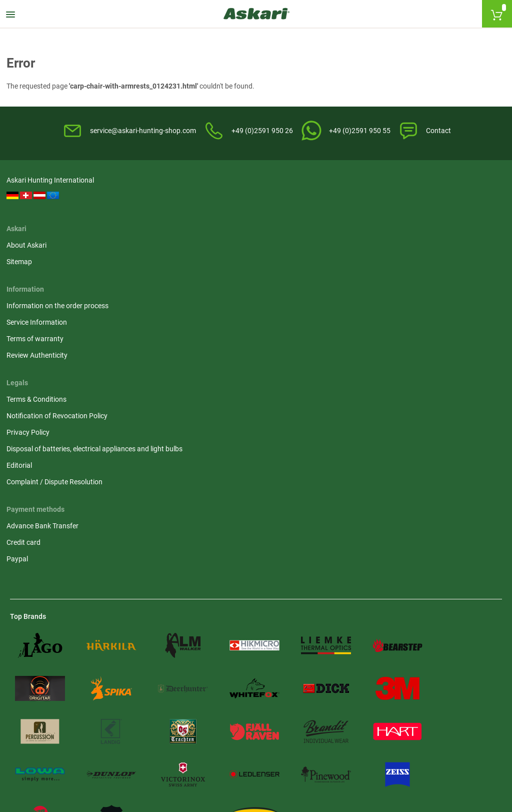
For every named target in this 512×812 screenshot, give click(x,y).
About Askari (156, 192)
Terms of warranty (290, 225)
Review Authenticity (292, 242)
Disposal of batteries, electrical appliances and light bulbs (435, 247)
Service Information (292, 209)
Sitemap (149, 209)
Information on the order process (313, 192)
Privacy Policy (409, 225)
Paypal (21, 357)
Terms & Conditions (418, 192)
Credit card (27, 341)
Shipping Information (55, 706)
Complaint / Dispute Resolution (436, 285)
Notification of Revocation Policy (438, 209)
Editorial (401, 269)
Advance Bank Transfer (46, 324)
